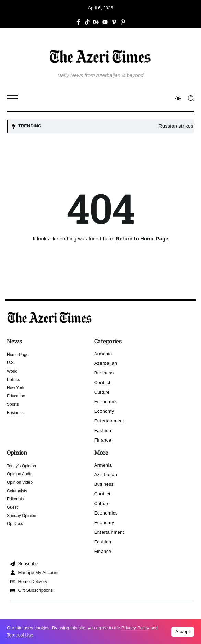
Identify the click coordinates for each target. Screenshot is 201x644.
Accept (183, 631)
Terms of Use (20, 635)
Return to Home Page (142, 239)
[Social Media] (78, 22)
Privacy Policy (135, 628)
